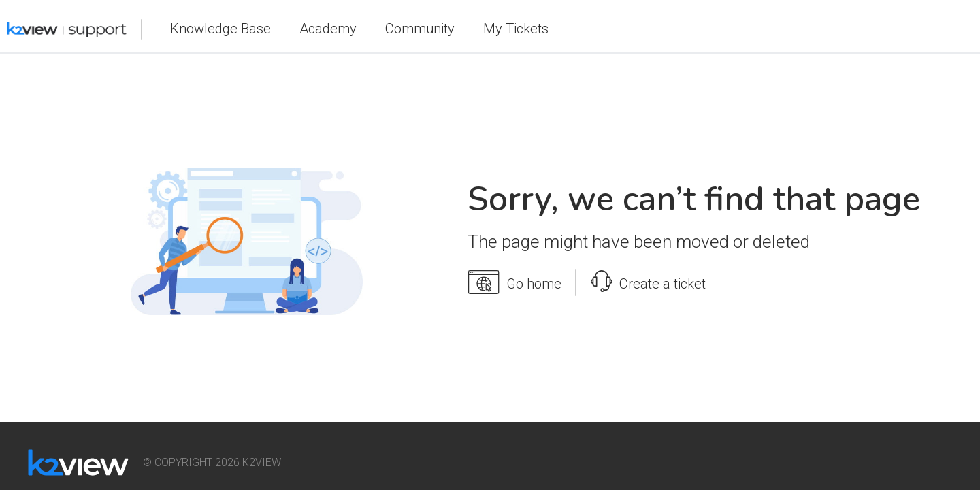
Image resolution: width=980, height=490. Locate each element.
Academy (328, 29)
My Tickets (516, 29)
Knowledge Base (220, 29)
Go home (514, 282)
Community (420, 29)
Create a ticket (648, 281)
